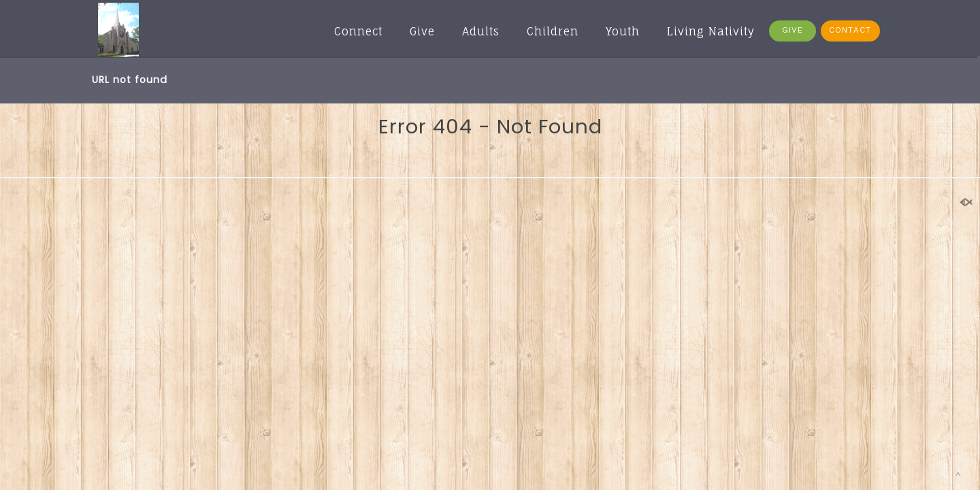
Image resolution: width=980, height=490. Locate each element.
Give (422, 31)
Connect (358, 31)
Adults (481, 31)
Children (553, 31)
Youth (623, 31)
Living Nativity (711, 31)
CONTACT (850, 30)
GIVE (793, 30)
